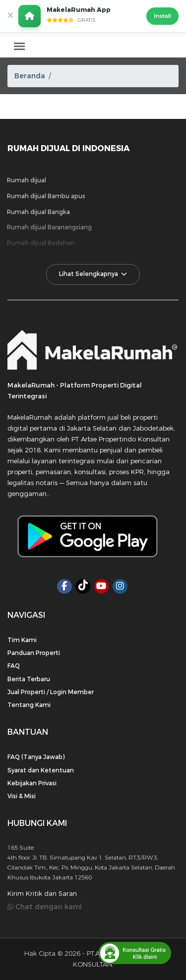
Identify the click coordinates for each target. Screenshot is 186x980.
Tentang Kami (29, 705)
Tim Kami (22, 640)
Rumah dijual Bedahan (41, 243)
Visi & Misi (22, 796)
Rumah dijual (27, 180)
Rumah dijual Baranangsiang (49, 227)
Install (162, 16)
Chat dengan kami (45, 907)
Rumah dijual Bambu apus (46, 196)
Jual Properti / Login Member (51, 692)
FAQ (14, 666)
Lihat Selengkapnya (93, 274)
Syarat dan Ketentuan (41, 770)
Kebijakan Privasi (32, 783)
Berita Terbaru (29, 679)
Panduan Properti (34, 653)
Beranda (30, 76)
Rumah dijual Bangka (38, 212)
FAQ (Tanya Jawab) (36, 757)
